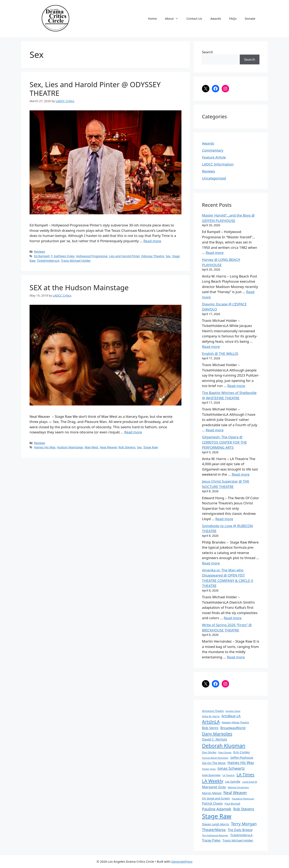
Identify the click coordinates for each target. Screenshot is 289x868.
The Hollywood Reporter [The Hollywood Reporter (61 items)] (215, 835)
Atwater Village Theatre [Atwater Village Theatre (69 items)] (235, 722)
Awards (216, 18)
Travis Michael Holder (76, 261)
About (174, 18)
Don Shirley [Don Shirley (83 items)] (209, 752)
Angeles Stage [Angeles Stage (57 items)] (233, 711)
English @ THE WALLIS (220, 353)
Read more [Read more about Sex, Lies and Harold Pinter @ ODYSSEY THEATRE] (152, 241)
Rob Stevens (127, 447)
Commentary (213, 150)
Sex (168, 256)
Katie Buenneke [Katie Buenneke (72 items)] (211, 775)
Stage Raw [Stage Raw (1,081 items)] (217, 816)
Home (152, 18)
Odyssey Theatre (153, 256)
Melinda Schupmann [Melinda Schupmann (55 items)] (238, 787)
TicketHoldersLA (48, 261)
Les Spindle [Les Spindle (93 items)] (233, 782)
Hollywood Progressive (92, 256)
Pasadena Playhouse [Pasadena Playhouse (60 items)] (243, 799)
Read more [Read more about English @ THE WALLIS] (236, 386)
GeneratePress (182, 861)
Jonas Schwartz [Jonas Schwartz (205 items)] (231, 768)
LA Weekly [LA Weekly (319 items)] (213, 781)
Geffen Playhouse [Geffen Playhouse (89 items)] (242, 758)
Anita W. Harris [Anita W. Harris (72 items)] (211, 716)
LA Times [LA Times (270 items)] (245, 774)
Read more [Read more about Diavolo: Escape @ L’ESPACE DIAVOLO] (211, 347)
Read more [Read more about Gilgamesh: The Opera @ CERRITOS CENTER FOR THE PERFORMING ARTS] (241, 474)
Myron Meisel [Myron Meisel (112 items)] (212, 793)
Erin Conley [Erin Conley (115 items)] (242, 752)
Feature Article (214, 157)
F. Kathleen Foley (63, 256)
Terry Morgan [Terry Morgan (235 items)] (244, 824)
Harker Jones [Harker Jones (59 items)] (209, 769)
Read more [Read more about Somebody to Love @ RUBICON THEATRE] (211, 563)
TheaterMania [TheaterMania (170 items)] (214, 830)
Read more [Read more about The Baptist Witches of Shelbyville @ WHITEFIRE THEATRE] (215, 430)
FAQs (233, 18)
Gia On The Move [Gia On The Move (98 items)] (214, 763)
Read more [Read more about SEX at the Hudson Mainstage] (133, 432)
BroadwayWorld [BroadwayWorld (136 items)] (233, 728)
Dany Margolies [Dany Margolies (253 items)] (217, 734)
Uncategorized (214, 178)
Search (208, 52)
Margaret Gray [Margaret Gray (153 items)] (214, 787)
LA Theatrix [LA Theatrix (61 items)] (229, 775)
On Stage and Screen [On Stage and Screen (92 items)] (216, 798)
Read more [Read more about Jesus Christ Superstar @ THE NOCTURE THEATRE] (224, 519)
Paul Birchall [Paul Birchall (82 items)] (232, 804)
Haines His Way (45, 447)
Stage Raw (150, 447)
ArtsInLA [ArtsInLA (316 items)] (211, 722)
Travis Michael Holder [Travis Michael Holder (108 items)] (238, 840)
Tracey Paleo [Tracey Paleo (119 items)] (211, 840)
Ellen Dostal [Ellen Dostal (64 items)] (225, 752)
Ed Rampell (42, 256)
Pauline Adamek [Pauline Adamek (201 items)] (217, 809)
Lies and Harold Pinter (124, 256)
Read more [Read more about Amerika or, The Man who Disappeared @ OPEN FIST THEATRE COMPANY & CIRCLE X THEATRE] (233, 618)
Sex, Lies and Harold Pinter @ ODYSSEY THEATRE (95, 89)
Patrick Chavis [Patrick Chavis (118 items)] (212, 803)
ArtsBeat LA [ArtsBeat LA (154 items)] (231, 716)
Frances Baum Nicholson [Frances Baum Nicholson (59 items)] (215, 758)
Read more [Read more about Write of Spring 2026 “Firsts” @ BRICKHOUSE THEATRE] (236, 657)
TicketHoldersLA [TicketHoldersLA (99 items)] (241, 835)
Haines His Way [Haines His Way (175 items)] (241, 763)
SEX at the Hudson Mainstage (79, 287)
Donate (250, 18)
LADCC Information (218, 164)
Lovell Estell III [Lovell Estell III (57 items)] (250, 782)
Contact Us (194, 18)
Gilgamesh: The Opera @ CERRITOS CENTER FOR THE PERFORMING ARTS (224, 442)
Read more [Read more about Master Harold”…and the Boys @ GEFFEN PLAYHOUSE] (215, 253)
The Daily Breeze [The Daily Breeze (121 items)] (240, 830)
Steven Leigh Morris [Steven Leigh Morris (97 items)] (216, 824)
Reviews (40, 252)
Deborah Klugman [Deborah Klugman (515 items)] (224, 746)
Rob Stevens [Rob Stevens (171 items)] (244, 809)
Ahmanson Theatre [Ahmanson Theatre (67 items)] (213, 711)
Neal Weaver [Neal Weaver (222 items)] (235, 793)
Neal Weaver (108, 447)
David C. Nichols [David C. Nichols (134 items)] (214, 739)
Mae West (91, 447)
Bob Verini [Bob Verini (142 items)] (210, 728)
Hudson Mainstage (70, 447)
